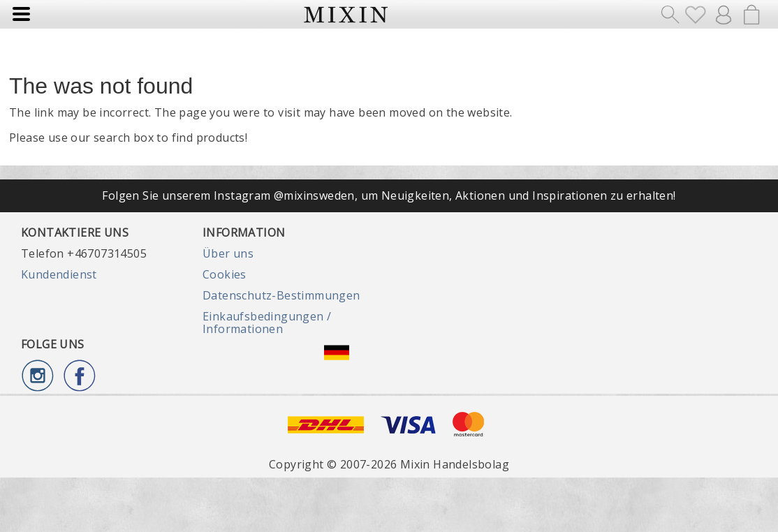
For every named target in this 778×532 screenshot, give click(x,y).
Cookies (225, 274)
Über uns (228, 253)
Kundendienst (59, 274)
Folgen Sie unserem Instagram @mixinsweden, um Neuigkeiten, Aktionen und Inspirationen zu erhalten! (389, 195)
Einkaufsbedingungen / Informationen (267, 323)
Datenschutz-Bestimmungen (281, 295)
